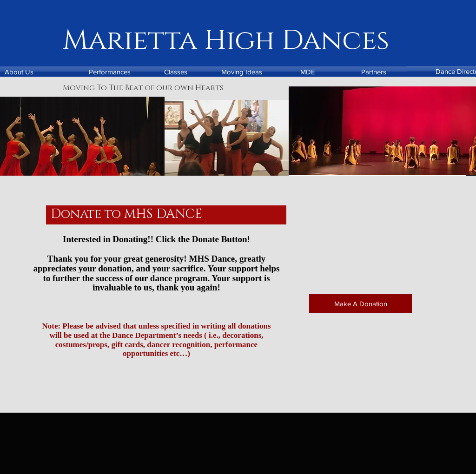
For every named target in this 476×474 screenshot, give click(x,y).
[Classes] (176, 72)
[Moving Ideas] (242, 72)
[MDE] (308, 72)
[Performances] (110, 72)
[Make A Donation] (360, 303)
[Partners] (374, 72)
